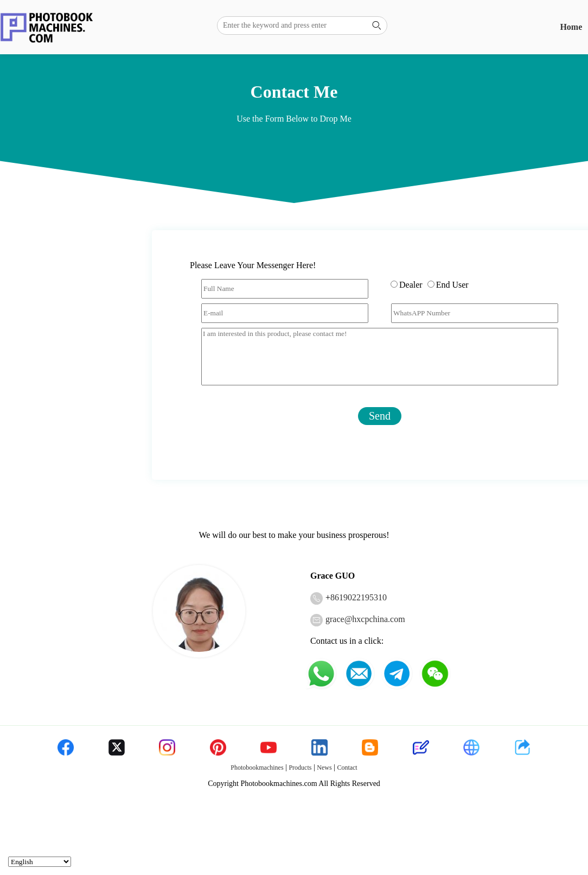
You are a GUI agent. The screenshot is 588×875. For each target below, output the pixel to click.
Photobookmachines (257, 768)
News (324, 768)
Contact (347, 768)
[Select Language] (40, 862)
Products (300, 768)
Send (380, 416)
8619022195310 (359, 597)
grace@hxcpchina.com (365, 619)
